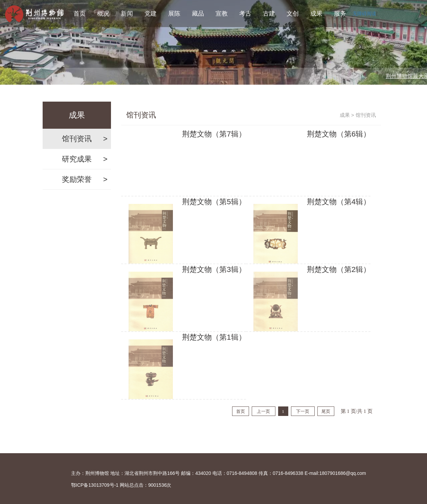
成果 (316, 14)
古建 (269, 14)
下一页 (303, 411)
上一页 (263, 411)
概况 (103, 14)
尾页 (326, 411)
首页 (80, 14)
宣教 (222, 14)
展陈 (174, 14)
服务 (340, 14)
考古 (245, 14)
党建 (151, 14)
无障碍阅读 (364, 14)
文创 (293, 14)
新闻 (127, 14)
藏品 (198, 14)
